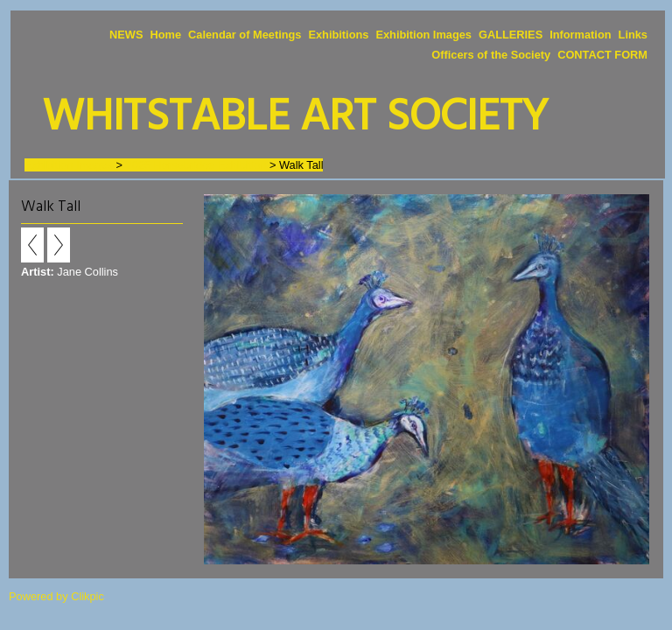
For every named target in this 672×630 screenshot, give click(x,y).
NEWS (126, 35)
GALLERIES (511, 35)
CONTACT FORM (602, 55)
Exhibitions (338, 35)
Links (633, 35)
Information (580, 35)
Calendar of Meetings (245, 35)
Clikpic (87, 596)
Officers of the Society (491, 55)
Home (165, 35)
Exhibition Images (423, 35)
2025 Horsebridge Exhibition (196, 165)
